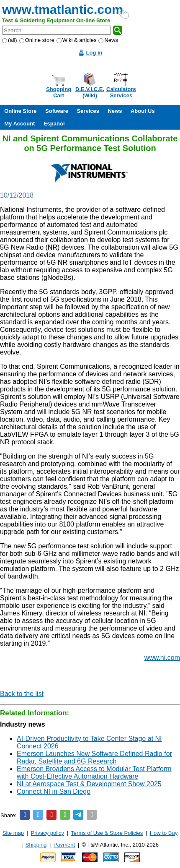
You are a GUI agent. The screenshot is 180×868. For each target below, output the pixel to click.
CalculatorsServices (121, 92)
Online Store (20, 111)
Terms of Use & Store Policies (107, 833)
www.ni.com (162, 658)
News (108, 40)
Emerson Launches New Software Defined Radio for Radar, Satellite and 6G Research (94, 757)
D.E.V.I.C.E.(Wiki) (90, 92)
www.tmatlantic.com (63, 9)
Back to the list (22, 694)
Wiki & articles (77, 40)
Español (54, 124)
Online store (37, 40)
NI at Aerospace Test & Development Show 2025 (89, 784)
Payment (64, 845)
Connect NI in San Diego (54, 791)
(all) (10, 40)
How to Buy (164, 833)
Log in (94, 53)
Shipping (36, 845)
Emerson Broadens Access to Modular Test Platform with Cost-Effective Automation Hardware (94, 773)
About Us (143, 111)
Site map (13, 833)
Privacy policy (48, 833)
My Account (19, 124)
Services (88, 111)
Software (57, 111)
